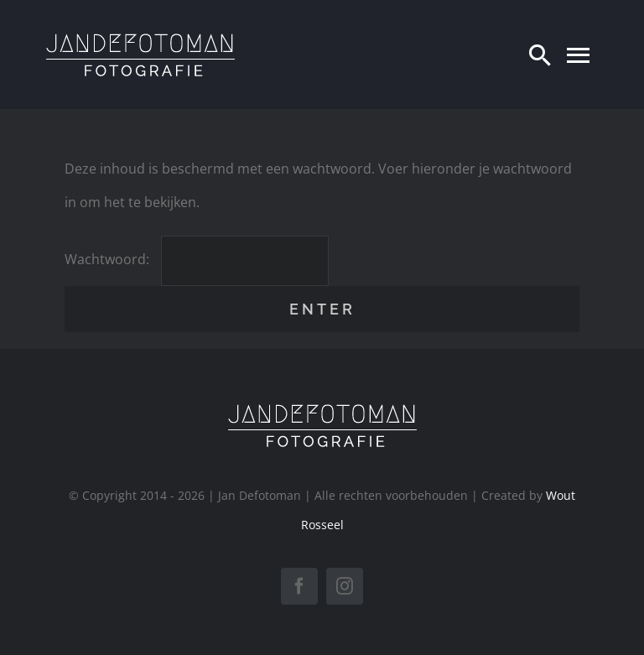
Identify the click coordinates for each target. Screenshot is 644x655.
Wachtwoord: (197, 259)
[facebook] (299, 586)
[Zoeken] (540, 55)
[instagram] (345, 586)
